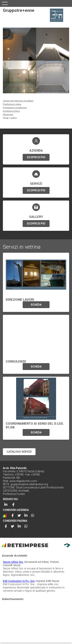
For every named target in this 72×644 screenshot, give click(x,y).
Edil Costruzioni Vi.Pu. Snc (19, 581)
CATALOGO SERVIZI (19, 452)
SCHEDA (36, 305)
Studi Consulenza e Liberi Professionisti (40, 487)
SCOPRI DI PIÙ (36, 157)
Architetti (24, 491)
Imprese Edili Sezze (47, 581)
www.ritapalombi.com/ (23, 481)
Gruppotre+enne (19, 10)
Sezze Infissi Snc (13, 562)
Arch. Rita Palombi (15, 468)
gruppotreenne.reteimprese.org (29, 484)
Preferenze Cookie (14, 494)
